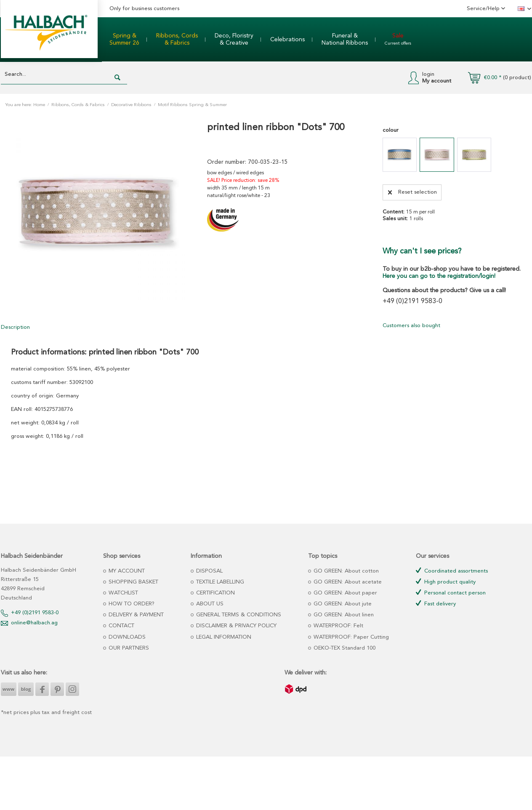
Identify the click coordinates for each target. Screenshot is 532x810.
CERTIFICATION (215, 593)
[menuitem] (124, 40)
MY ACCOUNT (126, 571)
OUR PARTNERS (128, 648)
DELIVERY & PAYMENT (135, 615)
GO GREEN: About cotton (345, 571)
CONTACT (121, 626)
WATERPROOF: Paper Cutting (350, 637)
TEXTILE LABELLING (219, 582)
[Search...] (64, 75)
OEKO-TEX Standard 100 (344, 648)
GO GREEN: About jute (342, 604)
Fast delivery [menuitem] (436, 604)
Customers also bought (411, 326)
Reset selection (412, 190)
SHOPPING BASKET (133, 582)
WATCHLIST (122, 593)
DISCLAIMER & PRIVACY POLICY (235, 626)
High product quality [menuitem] (446, 582)
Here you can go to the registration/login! (439, 276)
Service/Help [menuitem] (484, 9)
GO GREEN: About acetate (347, 582)
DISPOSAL (209, 571)
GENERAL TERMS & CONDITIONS (238, 615)
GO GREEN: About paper (344, 593)
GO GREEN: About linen (343, 615)
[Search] (117, 78)
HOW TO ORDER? (131, 604)
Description (15, 327)
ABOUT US (209, 604)
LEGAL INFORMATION (223, 637)
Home (39, 105)
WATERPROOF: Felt (338, 626)
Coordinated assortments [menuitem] (452, 571)
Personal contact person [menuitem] (451, 593)
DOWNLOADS (126, 637)
